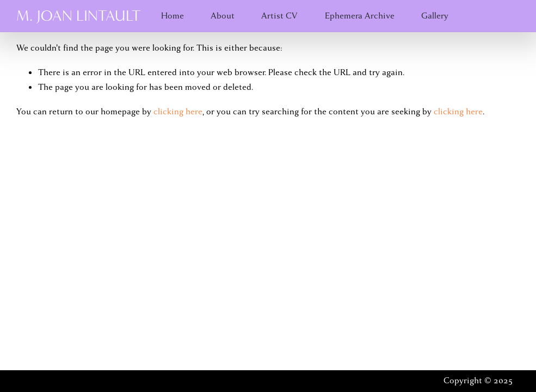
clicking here (178, 112)
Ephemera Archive (360, 16)
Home (172, 16)
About (223, 16)
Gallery (435, 16)
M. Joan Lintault (79, 16)
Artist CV (279, 16)
